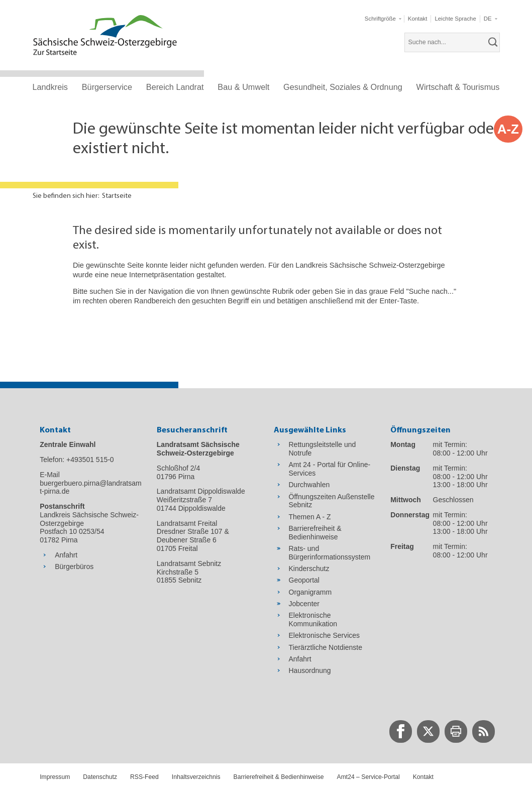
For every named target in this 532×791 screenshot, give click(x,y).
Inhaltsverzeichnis (196, 777)
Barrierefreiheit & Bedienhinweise (279, 777)
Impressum (55, 777)
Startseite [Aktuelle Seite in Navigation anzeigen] (117, 196)
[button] (383, 19)
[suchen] (493, 42)
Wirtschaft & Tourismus (458, 87)
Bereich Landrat (175, 87)
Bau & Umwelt (243, 87)
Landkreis (50, 87)
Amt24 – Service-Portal (368, 777)
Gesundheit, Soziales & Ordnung (343, 87)
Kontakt (423, 777)
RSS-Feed (144, 777)
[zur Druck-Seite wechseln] (456, 731)
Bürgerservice (107, 87)
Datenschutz (100, 777)
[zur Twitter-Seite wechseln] (428, 731)
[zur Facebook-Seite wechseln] (401, 731)
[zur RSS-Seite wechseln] (484, 731)
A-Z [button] (508, 129)
